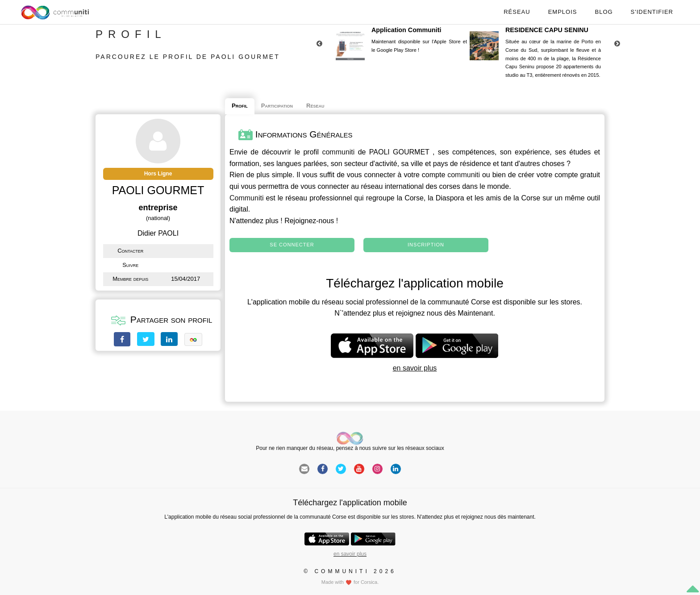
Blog (604, 12)
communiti (338, 152)
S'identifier (652, 12)
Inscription (426, 245)
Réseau (517, 12)
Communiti (246, 198)
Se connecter (292, 245)
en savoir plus (415, 368)
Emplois (563, 12)
